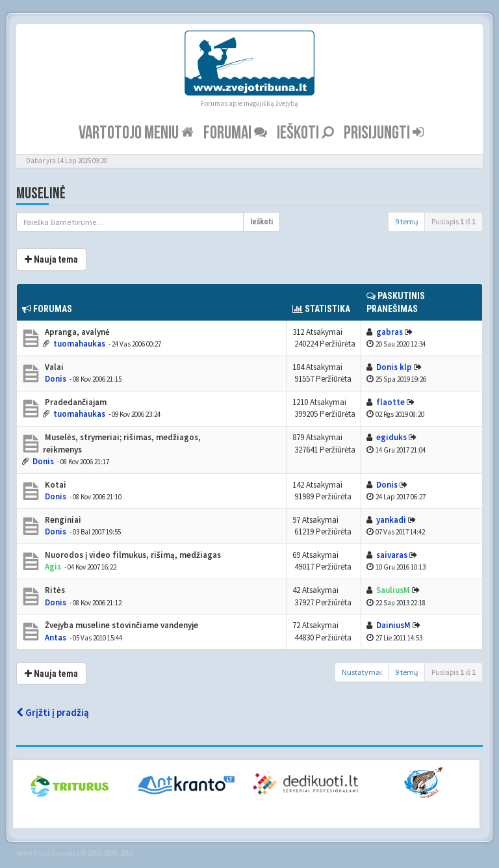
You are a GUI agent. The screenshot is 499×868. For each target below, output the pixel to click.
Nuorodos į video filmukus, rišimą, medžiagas (132, 555)
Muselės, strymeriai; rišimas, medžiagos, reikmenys (122, 443)
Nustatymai (362, 672)
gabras (390, 332)
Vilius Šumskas (56, 853)
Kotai (55, 485)
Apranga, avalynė (76, 332)
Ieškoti (305, 133)
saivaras (392, 555)
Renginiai (62, 520)
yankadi (391, 520)
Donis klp (394, 367)
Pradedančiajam (75, 402)
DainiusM (393, 625)
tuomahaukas (79, 344)
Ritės (54, 590)
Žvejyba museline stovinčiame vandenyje (121, 625)
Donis (56, 379)
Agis (53, 567)
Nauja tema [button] (51, 259)
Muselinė (41, 193)
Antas (56, 638)
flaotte (390, 402)
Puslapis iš (454, 221)
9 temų (407, 221)
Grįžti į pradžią (53, 712)
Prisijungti (384, 133)
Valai (53, 367)
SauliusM (393, 590)
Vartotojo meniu (136, 133)
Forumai (235, 133)
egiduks (391, 437)
